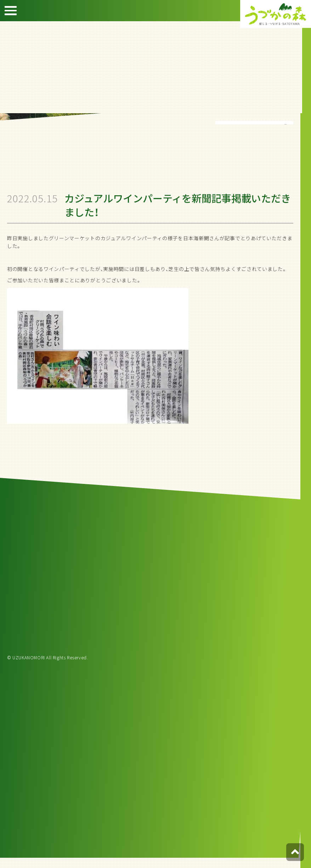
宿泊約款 (300, 95)
